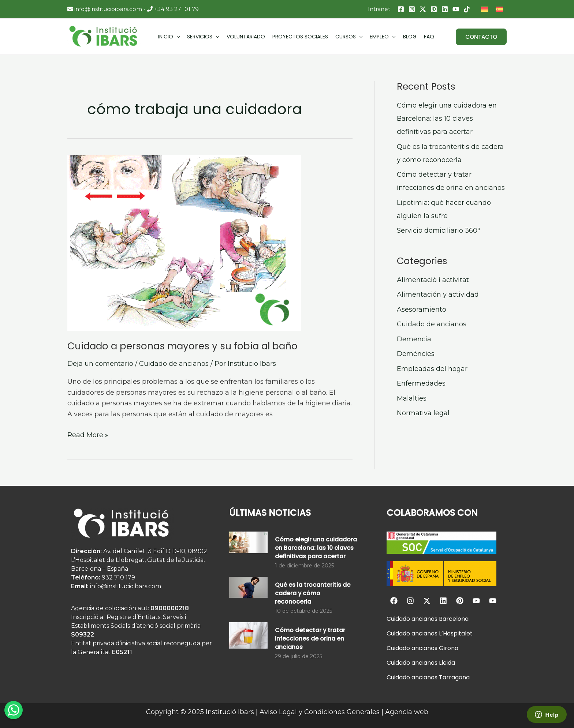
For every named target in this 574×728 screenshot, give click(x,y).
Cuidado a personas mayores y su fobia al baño (182, 346)
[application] (176, 37)
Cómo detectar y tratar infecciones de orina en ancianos (310, 639)
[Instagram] (412, 9)
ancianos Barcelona (439, 619)
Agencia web (407, 712)
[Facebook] (401, 9)
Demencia (414, 339)
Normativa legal (423, 413)
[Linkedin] (445, 9)
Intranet (379, 9)
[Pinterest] (434, 9)
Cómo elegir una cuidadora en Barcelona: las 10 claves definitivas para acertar (447, 119)
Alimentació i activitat (433, 280)
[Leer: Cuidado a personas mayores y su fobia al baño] (210, 243)
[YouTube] (456, 9)
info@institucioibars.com (105, 9)
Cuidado (398, 619)
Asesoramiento (422, 309)
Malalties (412, 398)
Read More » (88, 434)
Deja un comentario (100, 364)
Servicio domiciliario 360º (439, 230)
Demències (416, 354)
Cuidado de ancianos (174, 364)
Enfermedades (421, 383)
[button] (481, 37)
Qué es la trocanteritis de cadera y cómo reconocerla (313, 593)
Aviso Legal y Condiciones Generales (320, 712)
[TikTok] (467, 9)
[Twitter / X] (423, 9)
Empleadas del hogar (432, 369)
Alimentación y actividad (438, 294)
